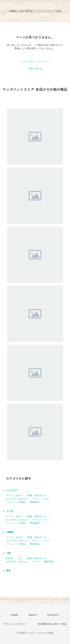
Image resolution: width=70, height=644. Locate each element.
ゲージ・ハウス (41, 499)
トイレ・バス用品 (16, 502)
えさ (20, 558)
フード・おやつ (14, 495)
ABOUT (33, 615)
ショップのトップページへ (35, 61)
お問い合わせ (35, 69)
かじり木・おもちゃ (17, 499)
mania (10, 558)
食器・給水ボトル (37, 495)
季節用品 (35, 502)
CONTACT (53, 615)
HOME (15, 615)
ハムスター (12, 490)
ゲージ (36, 562)
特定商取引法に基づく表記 (52, 624)
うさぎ (10, 511)
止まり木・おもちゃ (17, 562)
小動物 (10, 532)
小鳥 (8, 553)
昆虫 (8, 571)
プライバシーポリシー (15, 624)
